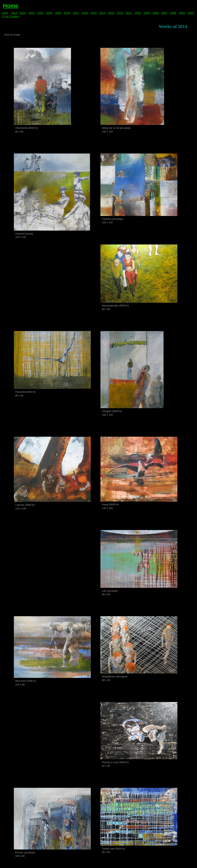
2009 (147, 13)
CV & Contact (10, 16)
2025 (5, 13)
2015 (93, 13)
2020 (49, 13)
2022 (32, 13)
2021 (40, 13)
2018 (67, 13)
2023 (23, 13)
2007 (164, 13)
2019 (58, 13)
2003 (191, 13)
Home (11, 6)
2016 (85, 13)
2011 (129, 13)
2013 (111, 13)
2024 (14, 13)
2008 (155, 13)
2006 (173, 13)
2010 (138, 13)
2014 (102, 13)
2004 (182, 13)
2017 (76, 13)
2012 (120, 13)
